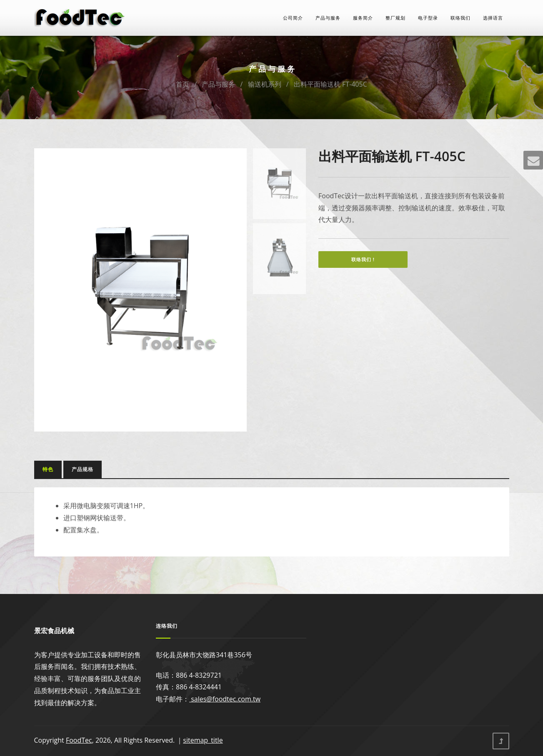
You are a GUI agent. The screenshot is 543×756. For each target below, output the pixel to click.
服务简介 (363, 18)
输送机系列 (265, 84)
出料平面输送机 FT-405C (330, 84)
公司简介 (293, 18)
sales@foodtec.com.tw (225, 699)
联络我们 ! (363, 259)
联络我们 (460, 18)
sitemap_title (203, 740)
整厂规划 (395, 18)
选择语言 (493, 18)
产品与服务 (328, 18)
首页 (183, 84)
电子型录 (428, 18)
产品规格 (83, 469)
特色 (48, 469)
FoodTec (79, 740)
